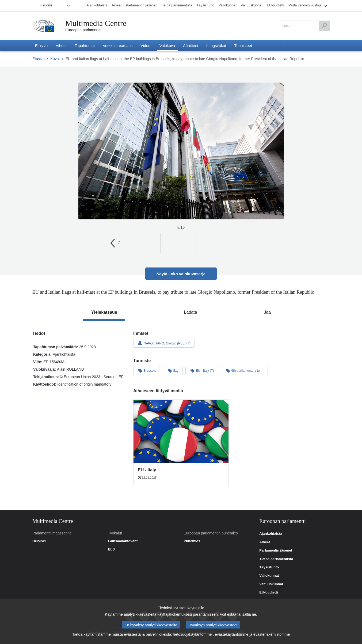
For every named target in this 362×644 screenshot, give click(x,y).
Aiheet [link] (265, 542)
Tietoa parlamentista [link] (276, 559)
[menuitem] (52, 6)
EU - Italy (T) (202, 370)
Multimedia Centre (96, 23)
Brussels (147, 370)
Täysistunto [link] (269, 567)
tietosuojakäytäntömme (192, 636)
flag (173, 370)
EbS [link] (111, 549)
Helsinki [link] (39, 541)
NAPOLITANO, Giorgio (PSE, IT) (164, 343)
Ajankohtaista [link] (271, 534)
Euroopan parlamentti (83, 30)
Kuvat (55, 59)
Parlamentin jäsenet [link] (276, 550)
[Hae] (324, 26)
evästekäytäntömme (232, 636)
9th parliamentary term (244, 370)
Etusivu (39, 59)
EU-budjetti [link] (268, 592)
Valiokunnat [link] (269, 576)
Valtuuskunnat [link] (271, 584)
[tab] (104, 312)
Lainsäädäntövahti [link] (123, 541)
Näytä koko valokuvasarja (181, 274)
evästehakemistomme (272, 636)
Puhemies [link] (192, 541)
